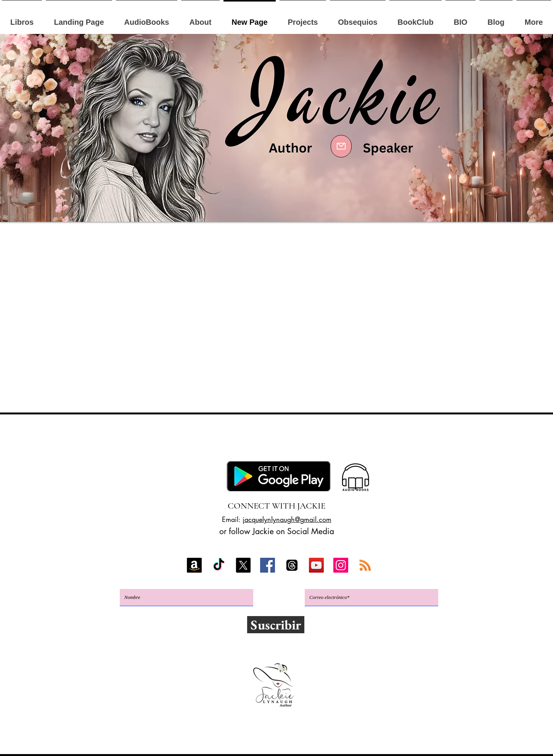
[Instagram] (341, 565)
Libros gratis (423, 443)
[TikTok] (219, 565)
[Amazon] (194, 565)
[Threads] (292, 565)
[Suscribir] (276, 625)
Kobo (171, 443)
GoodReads (362, 443)
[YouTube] (316, 565)
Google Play (223, 443)
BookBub (310, 443)
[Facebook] (268, 565)
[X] (243, 565)
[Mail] (341, 146)
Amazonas (129, 443)
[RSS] (365, 565)
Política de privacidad (275, 740)
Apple (270, 443)
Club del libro (279, 457)
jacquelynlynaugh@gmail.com (287, 519)
